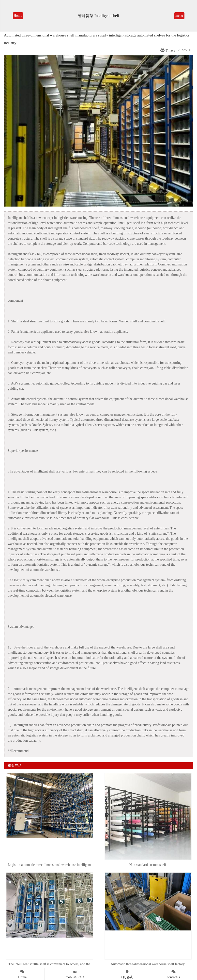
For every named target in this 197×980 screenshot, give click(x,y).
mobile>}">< (75, 973)
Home (18, 16)
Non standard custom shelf (148, 865)
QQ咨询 (127, 973)
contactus (174, 973)
